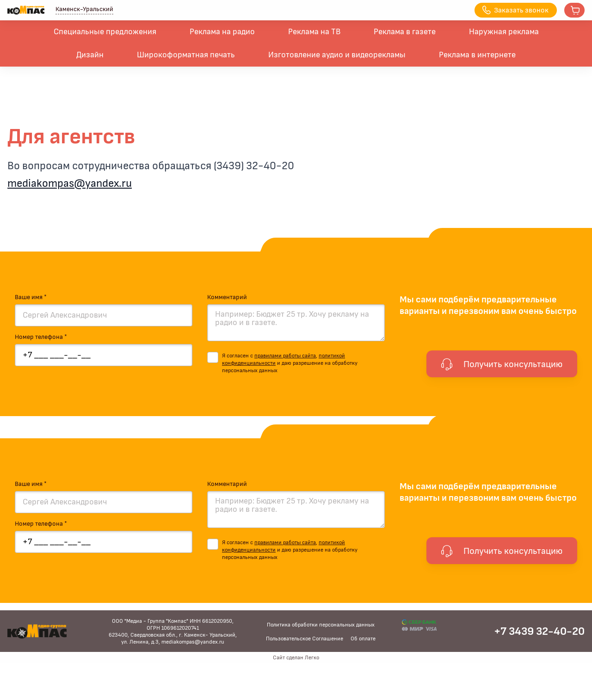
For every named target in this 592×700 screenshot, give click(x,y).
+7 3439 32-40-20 (539, 632)
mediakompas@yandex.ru (70, 184)
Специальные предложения (105, 32)
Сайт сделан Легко (296, 657)
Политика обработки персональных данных (321, 625)
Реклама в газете (405, 32)
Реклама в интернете (477, 55)
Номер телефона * (41, 337)
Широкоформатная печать (186, 55)
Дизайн (90, 55)
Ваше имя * (31, 297)
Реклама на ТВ (314, 32)
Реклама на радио (222, 32)
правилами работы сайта (285, 356)
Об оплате (363, 639)
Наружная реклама (504, 32)
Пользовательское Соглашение (305, 639)
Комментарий (227, 297)
